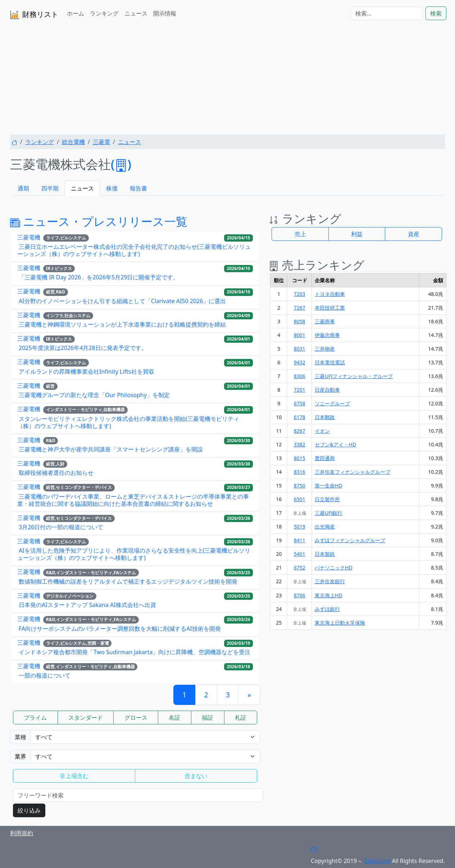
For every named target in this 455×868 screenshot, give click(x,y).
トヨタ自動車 (330, 294)
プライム (35, 718)
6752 (300, 568)
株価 (112, 188)
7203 (300, 294)
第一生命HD (329, 485)
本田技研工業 (330, 308)
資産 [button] (414, 234)
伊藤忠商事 (327, 335)
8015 (300, 458)
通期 (23, 188)
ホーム (76, 13)
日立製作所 (327, 499)
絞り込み (29, 810)
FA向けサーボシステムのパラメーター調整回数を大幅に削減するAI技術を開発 (120, 629)
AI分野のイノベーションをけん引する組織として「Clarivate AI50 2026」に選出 (122, 301)
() (121, 164)
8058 (300, 321)
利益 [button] (357, 234)
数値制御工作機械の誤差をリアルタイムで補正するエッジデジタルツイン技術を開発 (128, 581)
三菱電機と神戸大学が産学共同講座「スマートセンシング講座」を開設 (111, 449)
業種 (21, 737)
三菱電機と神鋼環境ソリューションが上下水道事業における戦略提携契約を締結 (122, 324)
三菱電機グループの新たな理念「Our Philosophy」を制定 (94, 395)
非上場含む (74, 776)
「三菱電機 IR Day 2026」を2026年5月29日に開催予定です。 (99, 277)
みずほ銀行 (327, 609)
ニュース (136, 13)
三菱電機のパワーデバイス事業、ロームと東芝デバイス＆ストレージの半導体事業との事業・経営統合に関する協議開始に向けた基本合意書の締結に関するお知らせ (133, 500)
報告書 (138, 188)
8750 (300, 485)
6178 (300, 417)
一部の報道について (45, 675)
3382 (300, 444)
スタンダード (86, 718)
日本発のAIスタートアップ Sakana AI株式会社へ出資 (87, 605)
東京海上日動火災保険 (340, 623)
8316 (300, 472)
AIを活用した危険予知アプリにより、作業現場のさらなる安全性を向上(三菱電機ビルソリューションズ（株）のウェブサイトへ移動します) (134, 554)
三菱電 (101, 142)
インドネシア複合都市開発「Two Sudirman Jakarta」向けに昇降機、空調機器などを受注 (135, 652)
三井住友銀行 (330, 581)
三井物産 (325, 349)
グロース (136, 718)
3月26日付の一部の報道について (61, 527)
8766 (300, 595)
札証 (241, 718)
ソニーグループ (332, 403)
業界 (21, 756)
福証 (208, 718)
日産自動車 (327, 390)
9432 (300, 362)
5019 (300, 527)
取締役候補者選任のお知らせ (56, 473)
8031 (300, 349)
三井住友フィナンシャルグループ (352, 472)
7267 (300, 308)
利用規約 (22, 833)
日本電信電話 (330, 362)
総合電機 (73, 142)
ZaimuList (377, 861)
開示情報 (165, 13)
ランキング (104, 13)
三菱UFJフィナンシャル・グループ (354, 376)
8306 (300, 376)
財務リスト (33, 15)
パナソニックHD (334, 568)
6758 (300, 403)
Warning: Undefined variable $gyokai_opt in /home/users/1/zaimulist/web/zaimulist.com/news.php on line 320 (145, 756)
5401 (300, 554)
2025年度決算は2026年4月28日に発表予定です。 (83, 348)
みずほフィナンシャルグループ (350, 540)
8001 (300, 335)
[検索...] (387, 13)
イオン (322, 431)
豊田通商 (325, 458)
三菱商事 (325, 321)
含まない (196, 776)
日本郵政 (325, 417)
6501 (300, 499)
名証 (174, 718)
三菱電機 (29, 237)
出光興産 (325, 527)
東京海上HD (329, 595)
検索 (436, 13)
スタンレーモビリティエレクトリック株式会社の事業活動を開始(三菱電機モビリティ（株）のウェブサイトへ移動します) (128, 422)
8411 (300, 540)
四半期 (50, 188)
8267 (300, 431)
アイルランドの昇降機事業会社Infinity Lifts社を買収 (87, 372)
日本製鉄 (325, 554)
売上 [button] (300, 234)
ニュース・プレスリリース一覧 (99, 221)
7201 (300, 390)
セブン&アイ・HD (335, 444)
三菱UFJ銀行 (329, 513)
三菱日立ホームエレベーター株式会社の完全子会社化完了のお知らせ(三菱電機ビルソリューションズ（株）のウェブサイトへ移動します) (134, 250)
